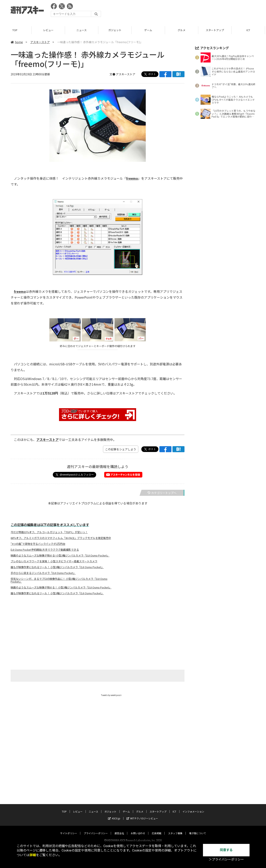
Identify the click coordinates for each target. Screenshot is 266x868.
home (17, 42)
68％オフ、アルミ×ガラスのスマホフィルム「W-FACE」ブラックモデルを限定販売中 (61, 538)
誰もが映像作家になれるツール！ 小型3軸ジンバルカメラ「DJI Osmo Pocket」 (57, 567)
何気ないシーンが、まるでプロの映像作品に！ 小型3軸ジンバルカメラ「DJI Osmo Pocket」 (59, 580)
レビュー (50, 30)
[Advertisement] (182, 11)
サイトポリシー (69, 829)
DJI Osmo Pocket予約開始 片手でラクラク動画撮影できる (45, 550)
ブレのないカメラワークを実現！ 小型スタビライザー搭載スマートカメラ (54, 561)
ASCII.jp (114, 814)
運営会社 (119, 829)
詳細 (33, 855)
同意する (226, 850)
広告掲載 (157, 829)
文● (113, 74)
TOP (17, 30)
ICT (174, 808)
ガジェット (117, 30)
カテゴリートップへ (162, 493)
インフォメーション (193, 808)
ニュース (83, 30)
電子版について (198, 829)
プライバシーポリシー (96, 829)
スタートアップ (217, 30)
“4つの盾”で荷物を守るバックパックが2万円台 (38, 544)
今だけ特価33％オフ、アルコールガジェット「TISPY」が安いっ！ (49, 532)
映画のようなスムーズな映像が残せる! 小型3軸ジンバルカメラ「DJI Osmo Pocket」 (60, 555)
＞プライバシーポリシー (226, 859)
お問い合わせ (138, 829)
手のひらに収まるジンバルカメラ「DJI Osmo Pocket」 (43, 573)
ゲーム (150, 30)
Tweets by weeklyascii (111, 695)
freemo (132, 178)
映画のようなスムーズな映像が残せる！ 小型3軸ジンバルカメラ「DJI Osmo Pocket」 (61, 587)
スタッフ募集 (175, 829)
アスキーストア (40, 42)
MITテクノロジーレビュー (142, 814)
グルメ (183, 30)
